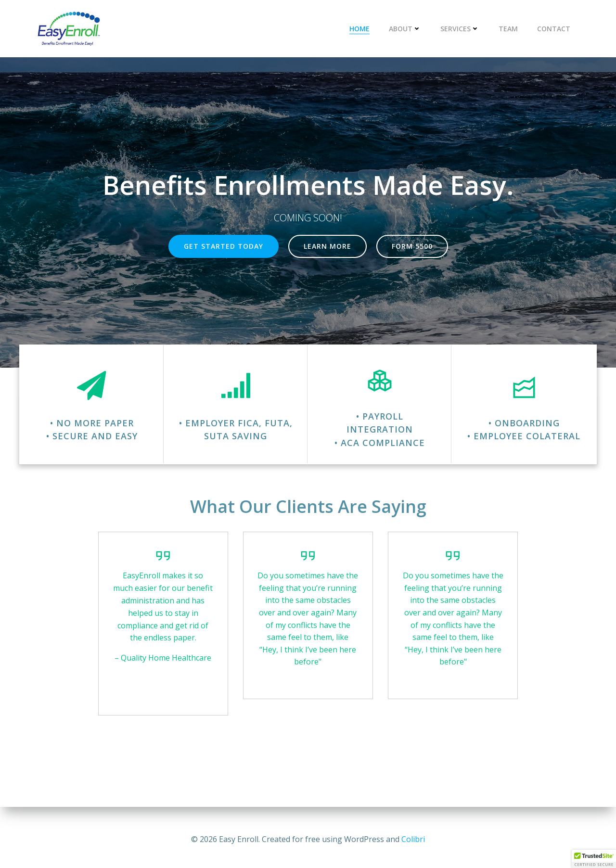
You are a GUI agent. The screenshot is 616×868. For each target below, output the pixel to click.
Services (461, 29)
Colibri (413, 839)
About (406, 29)
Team (509, 29)
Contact (555, 29)
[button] (594, 859)
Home (360, 29)
